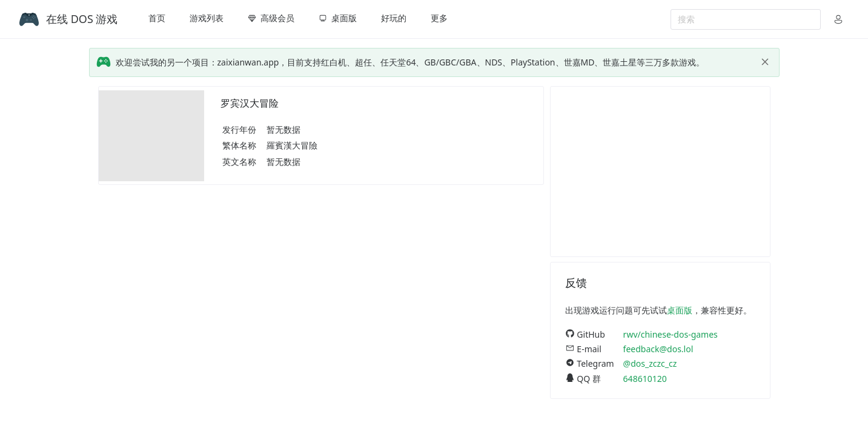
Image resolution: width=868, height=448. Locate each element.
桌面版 (680, 310)
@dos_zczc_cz (650, 363)
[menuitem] (157, 19)
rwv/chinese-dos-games (671, 334)
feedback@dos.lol (658, 349)
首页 (157, 18)
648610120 (645, 379)
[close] (765, 62)
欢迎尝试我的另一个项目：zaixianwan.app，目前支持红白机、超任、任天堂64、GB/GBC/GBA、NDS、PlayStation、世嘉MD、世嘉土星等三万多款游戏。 (410, 62)
